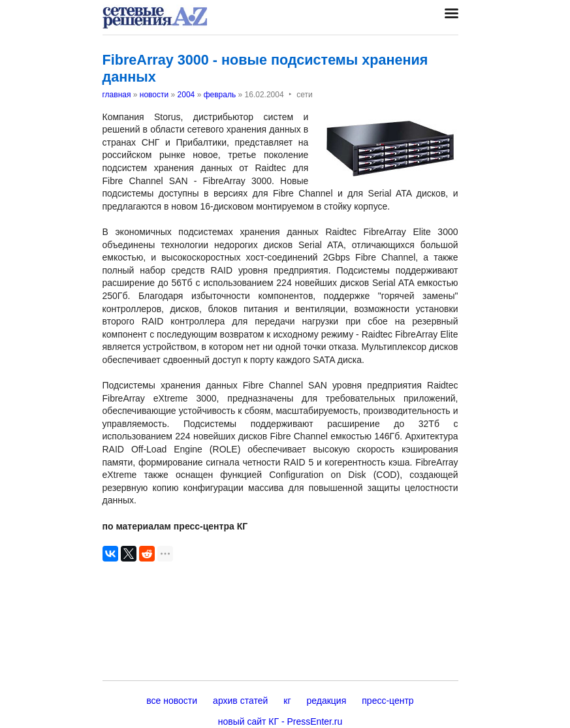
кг (287, 701)
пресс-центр (388, 701)
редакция (327, 701)
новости (154, 95)
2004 (186, 95)
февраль (220, 95)
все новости (172, 701)
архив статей (240, 701)
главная (117, 95)
